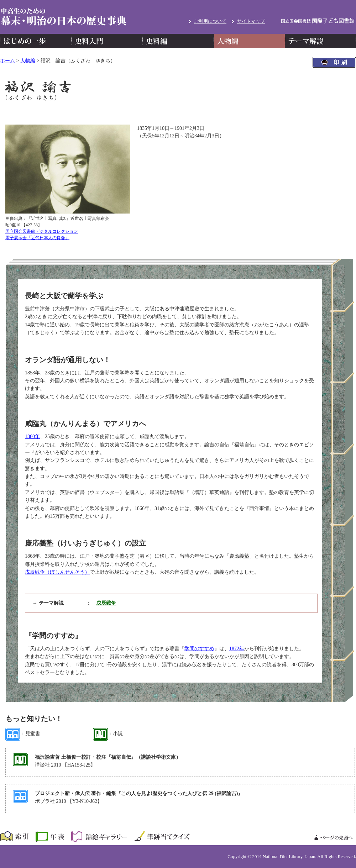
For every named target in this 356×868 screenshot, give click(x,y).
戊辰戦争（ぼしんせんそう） (57, 572)
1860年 (32, 436)
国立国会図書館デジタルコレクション (42, 231)
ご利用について (210, 21)
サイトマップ (251, 21)
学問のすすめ (199, 649)
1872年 (237, 649)
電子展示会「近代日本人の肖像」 (37, 238)
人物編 (28, 61)
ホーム (7, 61)
